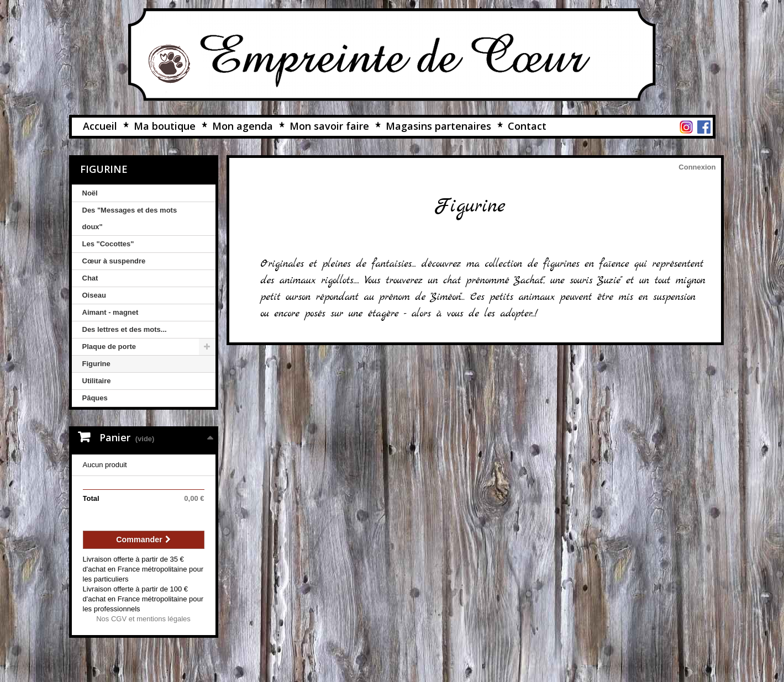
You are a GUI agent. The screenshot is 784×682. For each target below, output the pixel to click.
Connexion (697, 167)
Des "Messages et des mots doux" (130, 218)
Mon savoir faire (329, 126)
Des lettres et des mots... (125, 329)
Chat (90, 278)
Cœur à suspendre (114, 261)
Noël (90, 193)
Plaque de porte (109, 347)
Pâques (95, 398)
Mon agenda (243, 126)
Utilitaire (97, 381)
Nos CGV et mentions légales (143, 619)
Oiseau (94, 295)
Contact (527, 126)
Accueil (100, 126)
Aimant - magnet (111, 312)
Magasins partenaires (438, 126)
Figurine (96, 364)
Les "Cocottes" (108, 244)
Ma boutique (165, 126)
